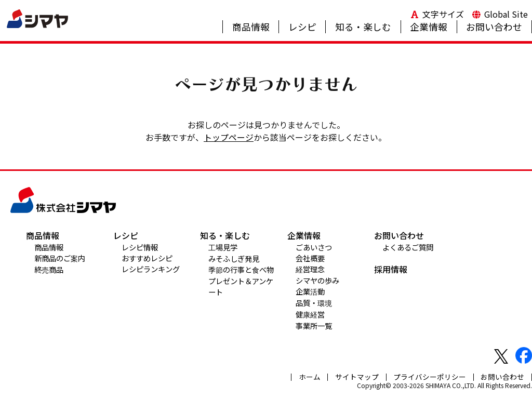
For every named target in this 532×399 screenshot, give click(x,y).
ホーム (310, 377)
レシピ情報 (140, 247)
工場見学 (223, 247)
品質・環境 (314, 303)
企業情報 (429, 27)
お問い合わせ (494, 27)
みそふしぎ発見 (234, 258)
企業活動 (310, 291)
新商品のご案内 (60, 258)
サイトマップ (357, 377)
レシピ (302, 27)
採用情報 (391, 269)
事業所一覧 (314, 325)
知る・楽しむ (363, 27)
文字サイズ (443, 14)
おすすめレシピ (147, 258)
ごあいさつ (314, 247)
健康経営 (310, 314)
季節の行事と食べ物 (241, 269)
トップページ (229, 137)
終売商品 (49, 269)
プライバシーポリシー (430, 377)
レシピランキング (151, 269)
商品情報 (251, 27)
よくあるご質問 (408, 247)
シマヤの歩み (317, 280)
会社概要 (310, 258)
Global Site (506, 14)
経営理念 (310, 269)
